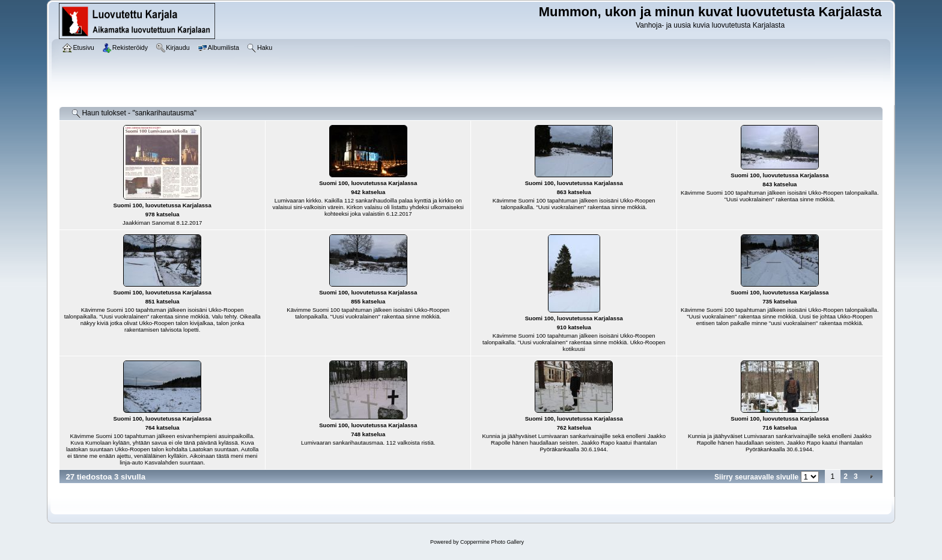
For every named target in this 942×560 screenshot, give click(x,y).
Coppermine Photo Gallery (492, 542)
